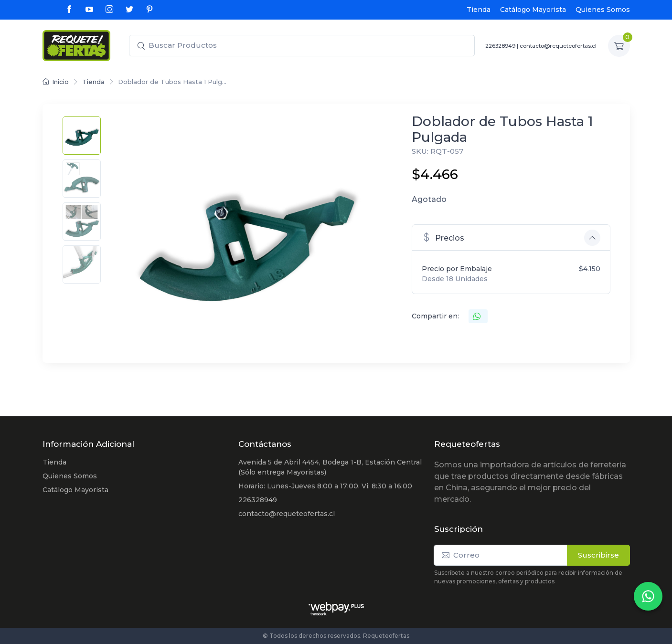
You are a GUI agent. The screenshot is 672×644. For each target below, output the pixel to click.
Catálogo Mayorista (533, 10)
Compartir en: (435, 316)
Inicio (56, 82)
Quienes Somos (603, 10)
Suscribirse (598, 555)
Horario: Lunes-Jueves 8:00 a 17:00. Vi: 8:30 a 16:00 (325, 486)
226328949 (500, 46)
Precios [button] (443, 237)
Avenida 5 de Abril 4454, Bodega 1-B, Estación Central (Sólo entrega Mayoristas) (330, 467)
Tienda (479, 10)
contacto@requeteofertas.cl (558, 46)
